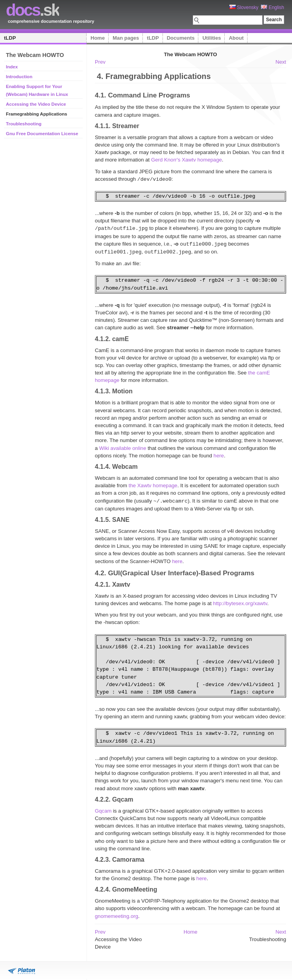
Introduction (19, 77)
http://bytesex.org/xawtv (240, 601)
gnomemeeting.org (116, 914)
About (236, 38)
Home (98, 38)
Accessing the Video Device (36, 104)
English (273, 7)
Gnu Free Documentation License (42, 134)
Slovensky (244, 7)
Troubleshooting (24, 124)
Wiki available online (123, 447)
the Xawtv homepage (153, 484)
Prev (100, 62)
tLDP (10, 38)
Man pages (126, 38)
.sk (32, 10)
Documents (181, 38)
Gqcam (103, 809)
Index (12, 67)
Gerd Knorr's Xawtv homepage (187, 160)
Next (281, 62)
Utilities (212, 38)
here (219, 454)
